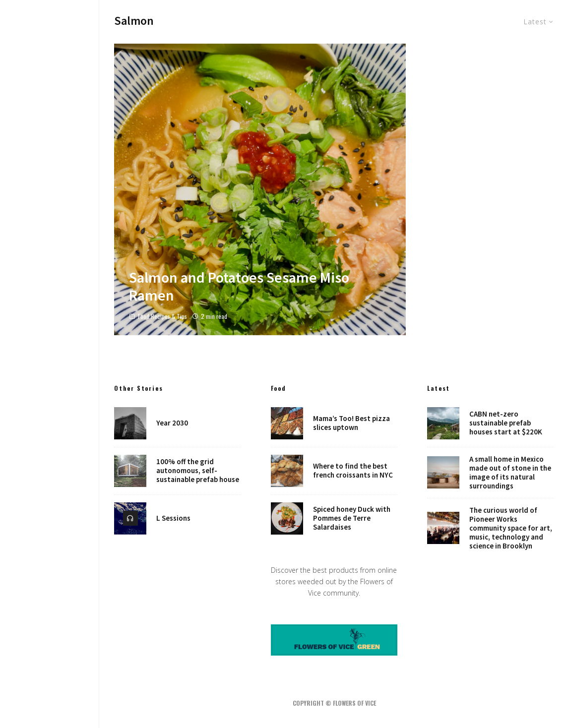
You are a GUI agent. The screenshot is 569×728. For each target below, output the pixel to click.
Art (50, 362)
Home (50, 306)
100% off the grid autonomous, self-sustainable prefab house (198, 471)
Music (50, 348)
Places (50, 404)
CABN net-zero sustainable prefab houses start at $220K (506, 423)
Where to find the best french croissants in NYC (353, 471)
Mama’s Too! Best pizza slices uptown (351, 423)
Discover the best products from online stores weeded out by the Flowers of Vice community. (334, 581)
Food (50, 334)
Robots (50, 390)
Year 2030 (172, 423)
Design (50, 320)
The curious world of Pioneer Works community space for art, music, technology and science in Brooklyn (511, 528)
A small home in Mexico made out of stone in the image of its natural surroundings (510, 473)
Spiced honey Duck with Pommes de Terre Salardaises (352, 519)
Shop (50, 418)
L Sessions (173, 519)
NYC (50, 376)
